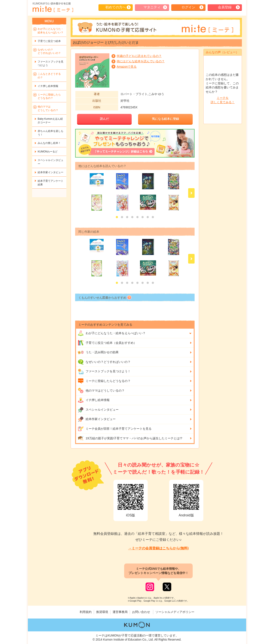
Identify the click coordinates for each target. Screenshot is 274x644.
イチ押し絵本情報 (94, 400)
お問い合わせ (141, 612)
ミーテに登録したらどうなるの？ (104, 381)
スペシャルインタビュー (98, 410)
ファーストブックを (51, 63)
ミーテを (223, 100)
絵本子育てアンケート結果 (51, 183)
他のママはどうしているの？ (101, 391)
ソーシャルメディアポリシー (175, 612)
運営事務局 (120, 612)
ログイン (188, 7)
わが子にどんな (112, 333)
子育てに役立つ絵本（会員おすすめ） (107, 343)
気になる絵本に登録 (165, 119)
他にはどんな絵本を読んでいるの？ (141, 61)
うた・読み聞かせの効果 (98, 352)
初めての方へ (116, 7)
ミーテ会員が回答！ (115, 429)
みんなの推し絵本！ (49, 143)
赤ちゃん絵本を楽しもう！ (51, 133)
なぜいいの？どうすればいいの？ (104, 362)
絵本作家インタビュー (97, 419)
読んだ (104, 119)
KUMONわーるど (48, 152)
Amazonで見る (127, 67)
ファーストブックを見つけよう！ (104, 371)
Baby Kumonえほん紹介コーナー (50, 121)
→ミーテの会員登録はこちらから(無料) (159, 548)
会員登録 (225, 7)
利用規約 (86, 612)
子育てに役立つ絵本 (49, 41)
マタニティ (152, 7)
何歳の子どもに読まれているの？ (139, 56)
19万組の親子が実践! (130, 438)
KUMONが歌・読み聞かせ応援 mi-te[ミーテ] (53, 7)
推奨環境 (102, 612)
